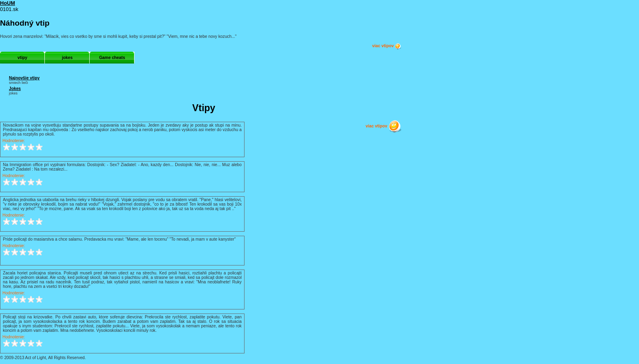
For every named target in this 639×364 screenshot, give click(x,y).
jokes (67, 58)
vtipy (22, 58)
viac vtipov (387, 46)
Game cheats (112, 58)
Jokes (15, 89)
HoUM (8, 3)
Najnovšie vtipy (24, 78)
